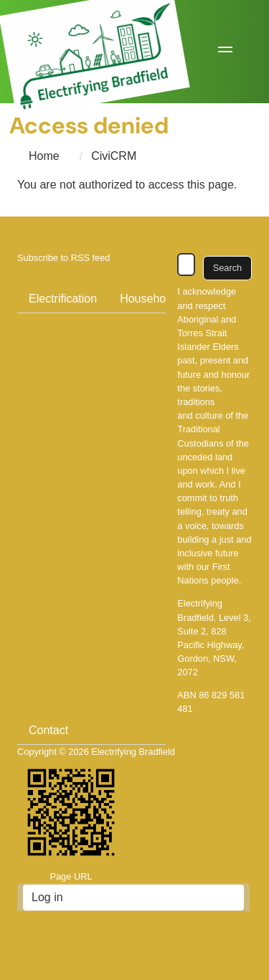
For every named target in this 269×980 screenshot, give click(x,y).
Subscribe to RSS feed (63, 258)
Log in (47, 897)
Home (44, 156)
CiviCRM (114, 156)
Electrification (63, 299)
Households (150, 299)
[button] (225, 52)
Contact (48, 730)
